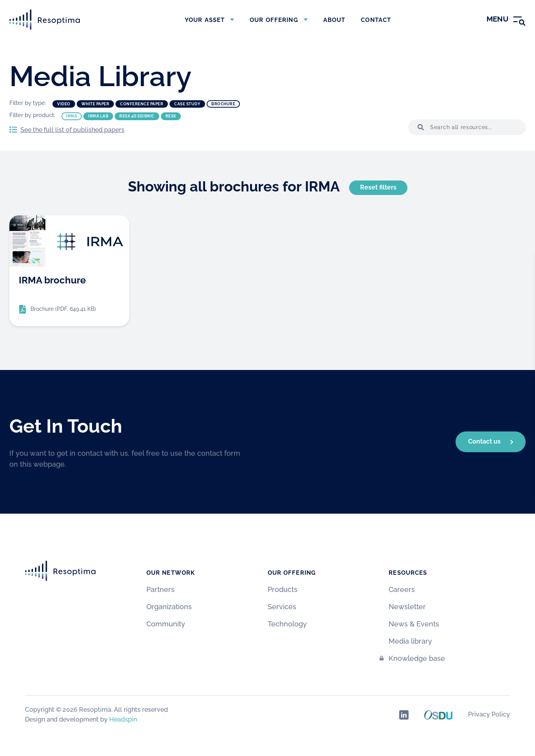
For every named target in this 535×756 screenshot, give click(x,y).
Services (282, 607)
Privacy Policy (489, 714)
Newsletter (407, 607)
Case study (187, 104)
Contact (376, 20)
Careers (402, 589)
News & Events (414, 624)
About (334, 20)
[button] (419, 127)
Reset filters (378, 187)
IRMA (72, 116)
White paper (95, 104)
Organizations (169, 607)
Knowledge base (417, 658)
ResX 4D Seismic (137, 116)
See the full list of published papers (72, 130)
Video (64, 104)
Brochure (223, 104)
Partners (160, 589)
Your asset (205, 20)
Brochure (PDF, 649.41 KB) (63, 309)
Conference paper (142, 104)
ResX (171, 116)
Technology (287, 624)
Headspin (123, 719)
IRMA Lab (98, 116)
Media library (410, 641)
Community (166, 624)
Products (283, 589)
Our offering (274, 20)
